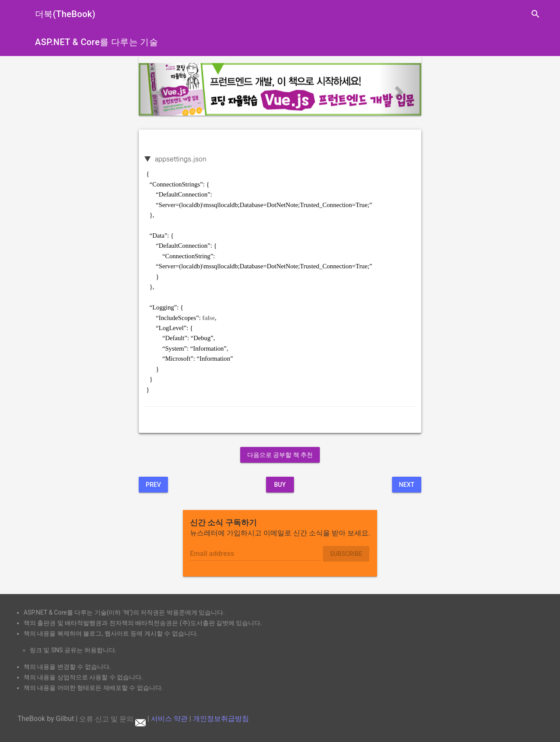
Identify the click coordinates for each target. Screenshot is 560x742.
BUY (280, 485)
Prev (153, 485)
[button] (160, 89)
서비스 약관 (169, 719)
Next (407, 485)
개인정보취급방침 (221, 719)
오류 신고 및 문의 (112, 719)
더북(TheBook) (65, 14)
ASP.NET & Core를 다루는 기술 (96, 42)
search (535, 14)
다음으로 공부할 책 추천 (280, 455)
